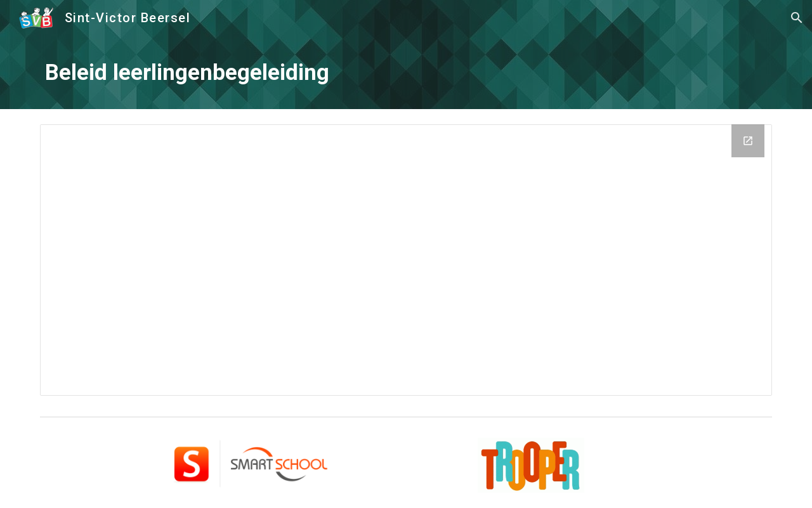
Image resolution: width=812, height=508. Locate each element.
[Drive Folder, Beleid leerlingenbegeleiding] (406, 260)
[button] (797, 18)
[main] (406, 72)
